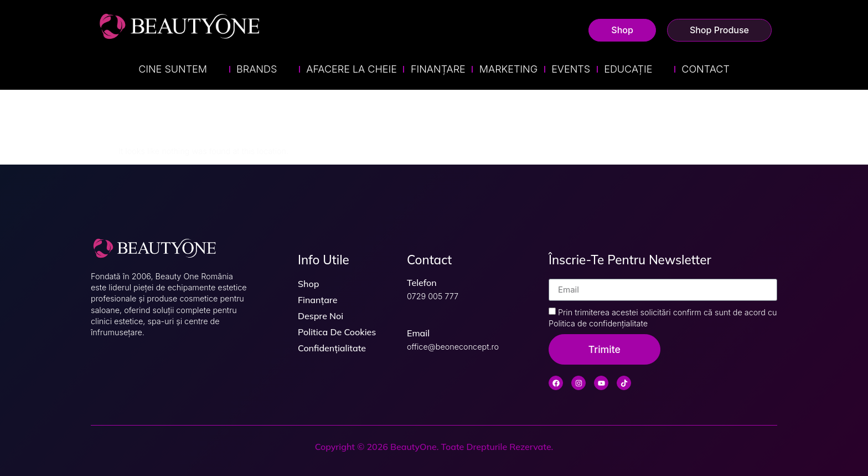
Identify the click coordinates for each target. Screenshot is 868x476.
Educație (636, 69)
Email (418, 333)
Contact (705, 69)
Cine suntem (180, 69)
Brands (264, 69)
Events (571, 69)
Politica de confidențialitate (598, 323)
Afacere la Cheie (352, 69)
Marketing (508, 69)
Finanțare (438, 69)
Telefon (422, 283)
